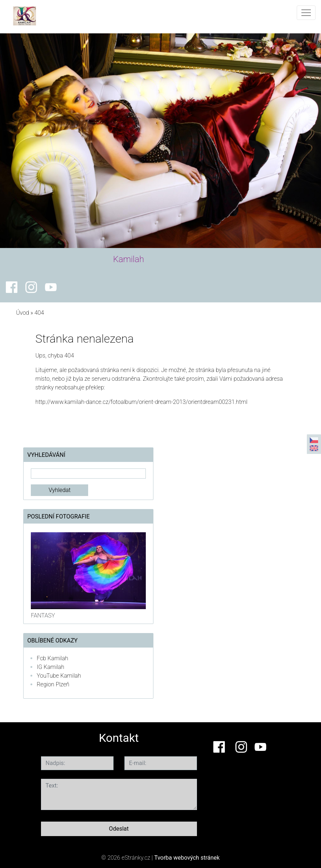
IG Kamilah (50, 667)
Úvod (22, 313)
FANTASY (43, 615)
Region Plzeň (53, 684)
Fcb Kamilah (52, 658)
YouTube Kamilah (59, 676)
